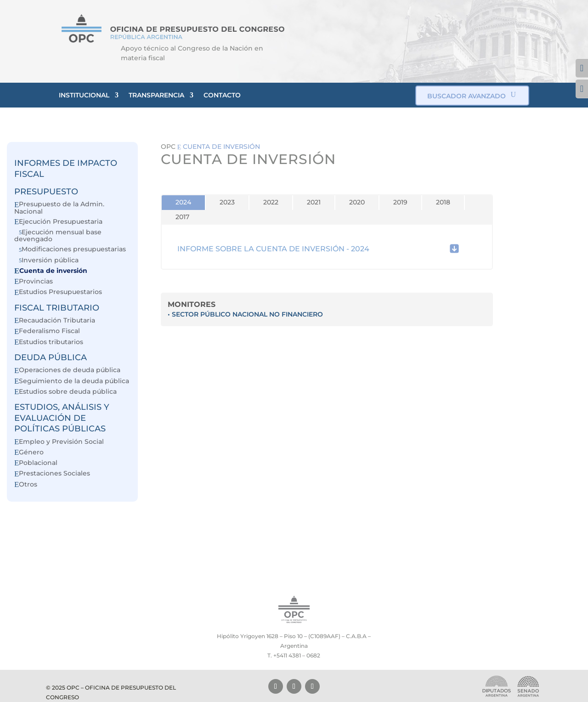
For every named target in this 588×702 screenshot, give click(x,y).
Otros (28, 484)
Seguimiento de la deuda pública (74, 381)
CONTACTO (222, 95)
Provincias (36, 281)
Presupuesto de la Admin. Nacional (59, 207)
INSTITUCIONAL (84, 95)
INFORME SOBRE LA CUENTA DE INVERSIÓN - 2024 (273, 249)
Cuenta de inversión (53, 271)
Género (31, 452)
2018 (443, 202)
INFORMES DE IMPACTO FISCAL (66, 168)
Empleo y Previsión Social (61, 442)
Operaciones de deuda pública (70, 370)
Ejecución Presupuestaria (61, 222)
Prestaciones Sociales (54, 473)
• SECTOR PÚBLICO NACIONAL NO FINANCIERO (245, 314)
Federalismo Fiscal (49, 331)
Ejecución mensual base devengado (58, 235)
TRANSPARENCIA (156, 95)
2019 (400, 202)
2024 (183, 202)
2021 (314, 202)
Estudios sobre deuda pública (68, 392)
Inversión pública (50, 260)
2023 (227, 202)
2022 (271, 202)
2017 (182, 217)
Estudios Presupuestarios (60, 292)
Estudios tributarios (51, 342)
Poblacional (38, 463)
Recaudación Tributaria (57, 320)
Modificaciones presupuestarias (74, 249)
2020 (357, 202)
